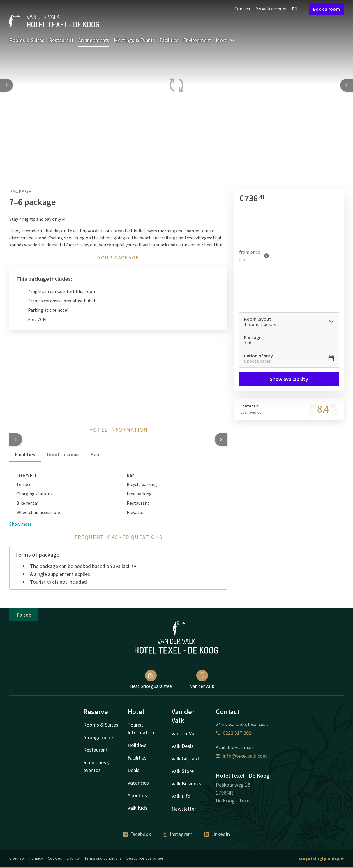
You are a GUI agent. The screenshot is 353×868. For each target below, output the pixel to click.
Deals (134, 770)
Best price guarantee (151, 679)
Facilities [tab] (25, 454)
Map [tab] (95, 454)
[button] (16, 439)
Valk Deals (183, 746)
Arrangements (94, 40)
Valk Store (183, 771)
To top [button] (24, 615)
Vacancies (138, 783)
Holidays (137, 745)
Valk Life (181, 796)
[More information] (267, 256)
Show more (21, 524)
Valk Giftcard (185, 759)
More (226, 40)
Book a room (326, 9)
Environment (197, 40)
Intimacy (36, 858)
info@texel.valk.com (241, 756)
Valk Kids (137, 808)
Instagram (178, 834)
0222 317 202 (234, 733)
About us (137, 795)
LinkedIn (217, 834)
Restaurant (61, 40)
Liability (73, 858)
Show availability (289, 379)
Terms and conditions (103, 858)
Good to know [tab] (63, 454)
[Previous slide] (6, 85)
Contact (243, 9)
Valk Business (186, 784)
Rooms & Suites (27, 40)
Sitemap (17, 858)
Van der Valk (202, 679)
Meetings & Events (134, 40)
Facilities (169, 40)
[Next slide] (347, 85)
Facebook (137, 834)
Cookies (55, 858)
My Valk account (271, 9)
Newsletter (184, 809)
